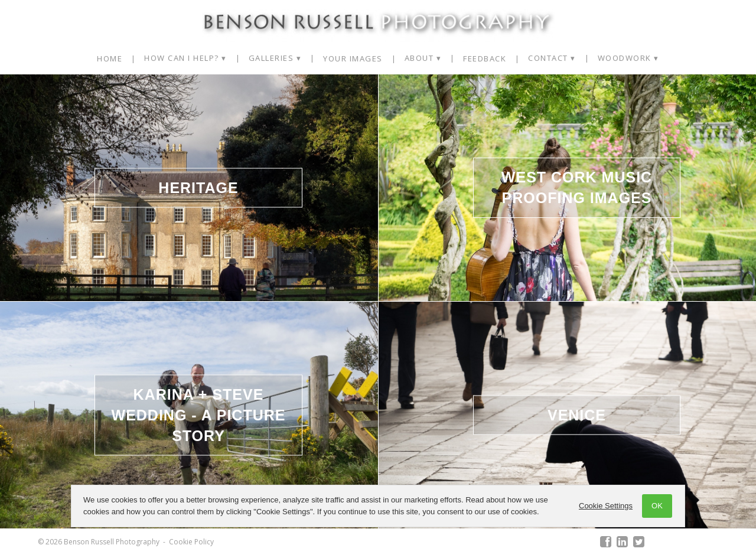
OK (657, 506)
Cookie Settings (606, 506)
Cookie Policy (191, 542)
